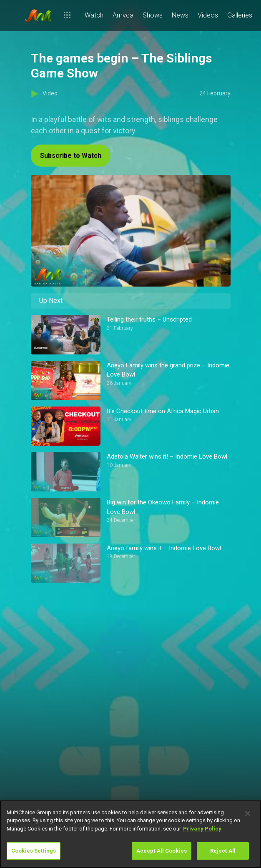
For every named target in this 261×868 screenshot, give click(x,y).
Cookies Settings (34, 851)
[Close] (248, 813)
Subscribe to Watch (71, 156)
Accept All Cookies (162, 851)
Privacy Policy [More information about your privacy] (202, 829)
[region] (130, 834)
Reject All (223, 851)
